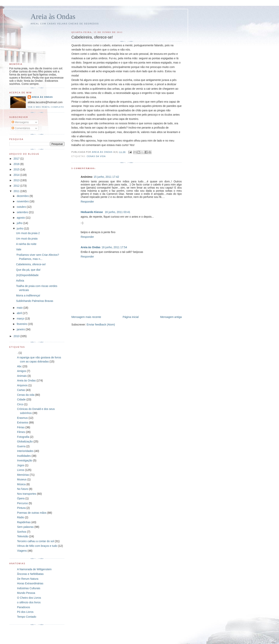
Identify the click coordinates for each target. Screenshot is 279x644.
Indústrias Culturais (29, 588)
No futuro (23, 489)
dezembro (23, 196)
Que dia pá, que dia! (28, 270)
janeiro (21, 329)
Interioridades (25, 451)
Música (21, 484)
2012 (17, 186)
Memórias (23, 475)
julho (20, 223)
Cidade (21, 399)
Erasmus (22, 418)
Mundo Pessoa (26, 593)
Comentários (21, 128)
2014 (17, 175)
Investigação (25, 460)
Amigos (22, 371)
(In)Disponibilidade (27, 275)
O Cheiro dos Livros (29, 598)
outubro (22, 207)
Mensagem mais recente (86, 317)
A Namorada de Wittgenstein (34, 569)
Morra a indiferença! (28, 295)
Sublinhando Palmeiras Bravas (35, 301)
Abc (19, 366)
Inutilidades (24, 456)
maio (20, 308)
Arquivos (22, 385)
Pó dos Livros (25, 612)
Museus (22, 479)
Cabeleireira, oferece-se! (31, 264)
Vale (19, 249)
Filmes (21, 432)
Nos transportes (27, 494)
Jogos (21, 465)
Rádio (21, 517)
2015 (17, 169)
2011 (17, 191)
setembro (23, 212)
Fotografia (23, 437)
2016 (17, 164)
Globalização (25, 441)
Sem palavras (25, 527)
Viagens (22, 551)
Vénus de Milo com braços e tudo (37, 546)
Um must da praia (27, 239)
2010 (17, 336)
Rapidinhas (24, 522)
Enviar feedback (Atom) (101, 325)
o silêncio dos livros (29, 602)
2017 (17, 159)
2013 (17, 180)
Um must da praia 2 (28, 233)
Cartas (21, 390)
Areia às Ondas (53, 16)
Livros (21, 470)
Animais (22, 376)
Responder (87, 202)
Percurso (22, 503)
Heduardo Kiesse (92, 212)
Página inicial (131, 317)
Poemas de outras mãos (32, 513)
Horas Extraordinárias (30, 583)
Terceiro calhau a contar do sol (36, 541)
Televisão (23, 536)
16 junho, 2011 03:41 (118, 212)
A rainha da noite (26, 244)
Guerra (21, 446)
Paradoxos (24, 607)
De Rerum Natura (28, 579)
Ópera (21, 498)
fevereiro (22, 324)
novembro (23, 201)
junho (20, 228)
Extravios (23, 422)
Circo (20, 404)
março (21, 319)
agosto (21, 218)
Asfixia (20, 281)
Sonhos (22, 532)
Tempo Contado (27, 617)
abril (20, 313)
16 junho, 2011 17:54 (114, 247)
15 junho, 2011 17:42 (106, 177)
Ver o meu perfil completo (46, 107)
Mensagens (20, 122)
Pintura (21, 508)
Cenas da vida (96, 156)
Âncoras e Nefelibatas (30, 574)
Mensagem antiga (171, 317)
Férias (21, 427)
